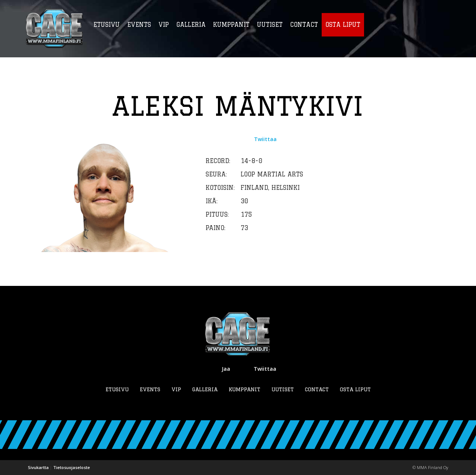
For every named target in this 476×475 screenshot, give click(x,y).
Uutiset (283, 389)
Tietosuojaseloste (72, 467)
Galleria (205, 389)
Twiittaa (265, 139)
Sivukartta (38, 467)
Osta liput (355, 389)
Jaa (226, 369)
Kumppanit (245, 389)
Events (150, 389)
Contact (317, 389)
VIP (176, 389)
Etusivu (117, 389)
